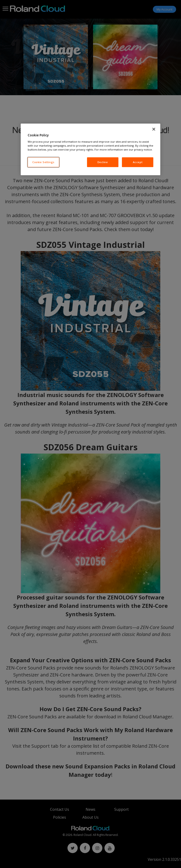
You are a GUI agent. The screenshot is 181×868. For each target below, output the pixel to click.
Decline (103, 162)
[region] (90, 150)
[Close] (154, 129)
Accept (138, 162)
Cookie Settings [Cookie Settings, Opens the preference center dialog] (43, 162)
